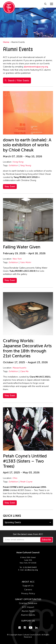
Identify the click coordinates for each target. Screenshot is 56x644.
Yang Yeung (26, 165)
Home (6, 42)
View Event (10, 186)
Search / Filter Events (17, 81)
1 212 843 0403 (30, 567)
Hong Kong (18, 162)
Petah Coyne (26, 482)
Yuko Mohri (26, 262)
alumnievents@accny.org (36, 67)
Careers (28, 590)
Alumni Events (28, 615)
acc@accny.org (31, 570)
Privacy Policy (28, 593)
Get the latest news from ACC (28, 534)
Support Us (28, 586)
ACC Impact (28, 607)
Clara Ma (24, 371)
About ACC (28, 582)
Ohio (15, 478)
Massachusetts (19, 368)
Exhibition (13, 165)
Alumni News (28, 611)
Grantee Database (28, 603)
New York (17, 259)
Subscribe (46, 540)
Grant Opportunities (28, 599)
